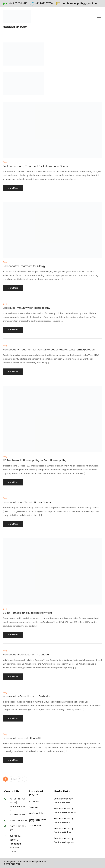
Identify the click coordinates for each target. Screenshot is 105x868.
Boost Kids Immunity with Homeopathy (26, 308)
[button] (99, 19)
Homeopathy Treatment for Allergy (24, 266)
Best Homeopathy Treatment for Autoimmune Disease (36, 166)
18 (19, 779)
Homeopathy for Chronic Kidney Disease (27, 502)
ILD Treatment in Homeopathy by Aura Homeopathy (34, 460)
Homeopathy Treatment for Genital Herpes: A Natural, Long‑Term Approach (49, 350)
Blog (5, 162)
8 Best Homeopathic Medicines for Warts (28, 613)
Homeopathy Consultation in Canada (26, 655)
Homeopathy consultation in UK (22, 738)
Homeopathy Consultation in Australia (26, 696)
